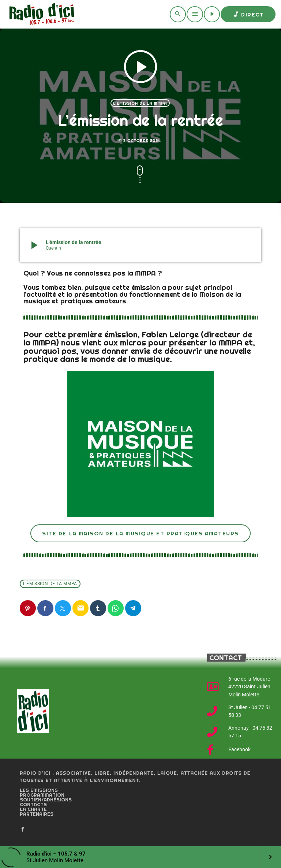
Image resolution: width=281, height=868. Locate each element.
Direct (248, 14)
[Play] (212, 14)
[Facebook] (23, 830)
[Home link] (40, 14)
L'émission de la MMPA (140, 103)
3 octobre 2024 (140, 141)
